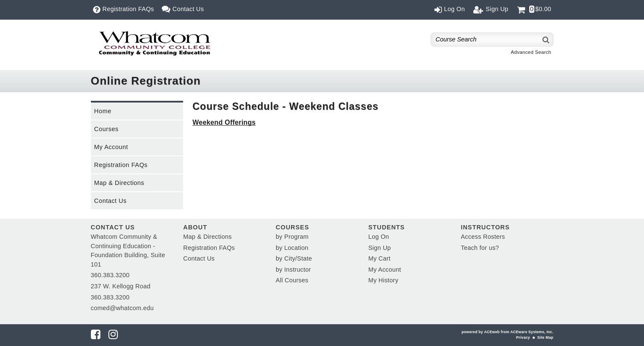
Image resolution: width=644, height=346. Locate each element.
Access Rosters (483, 237)
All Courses (292, 280)
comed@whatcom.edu (122, 308)
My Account (111, 147)
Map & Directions (119, 183)
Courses (106, 129)
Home (103, 111)
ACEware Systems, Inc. (532, 332)
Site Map (545, 337)
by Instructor (293, 270)
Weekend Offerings (224, 122)
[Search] (546, 40)
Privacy (523, 337)
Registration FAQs (121, 165)
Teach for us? (480, 248)
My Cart (379, 258)
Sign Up (380, 248)
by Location (292, 248)
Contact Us (111, 201)
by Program (292, 237)
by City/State (294, 258)
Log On (379, 237)
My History (383, 280)
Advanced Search (531, 52)
